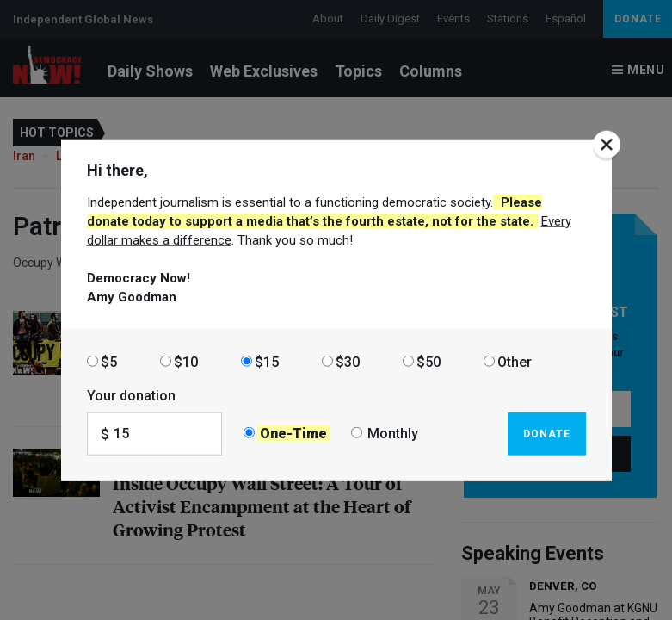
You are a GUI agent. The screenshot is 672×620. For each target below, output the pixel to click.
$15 (267, 361)
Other (515, 361)
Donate (547, 433)
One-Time (293, 434)
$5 (109, 361)
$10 (186, 361)
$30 (348, 361)
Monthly (393, 434)
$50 (428, 361)
